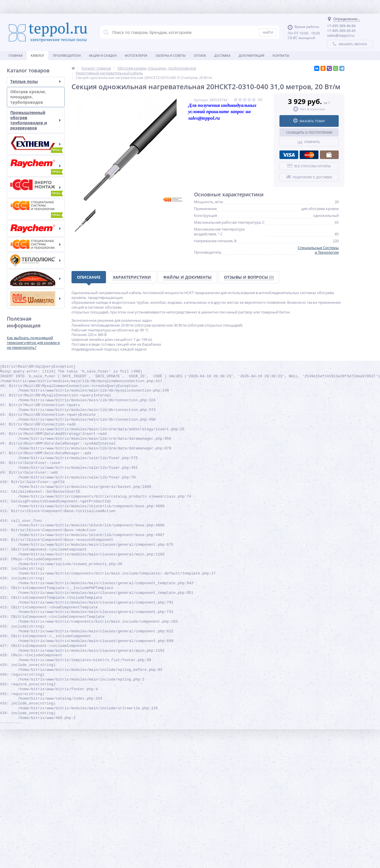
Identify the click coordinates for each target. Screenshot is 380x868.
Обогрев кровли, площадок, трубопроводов (35, 97)
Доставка (222, 55)
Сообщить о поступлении (309, 132)
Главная (16, 55)
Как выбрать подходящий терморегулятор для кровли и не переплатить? (33, 343)
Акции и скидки (103, 55)
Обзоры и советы (170, 55)
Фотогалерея (136, 55)
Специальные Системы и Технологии (318, 250)
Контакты (281, 55)
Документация (252, 55)
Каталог (38, 55)
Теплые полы (35, 81)
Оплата (200, 55)
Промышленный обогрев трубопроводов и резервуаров (35, 120)
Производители (67, 55)
